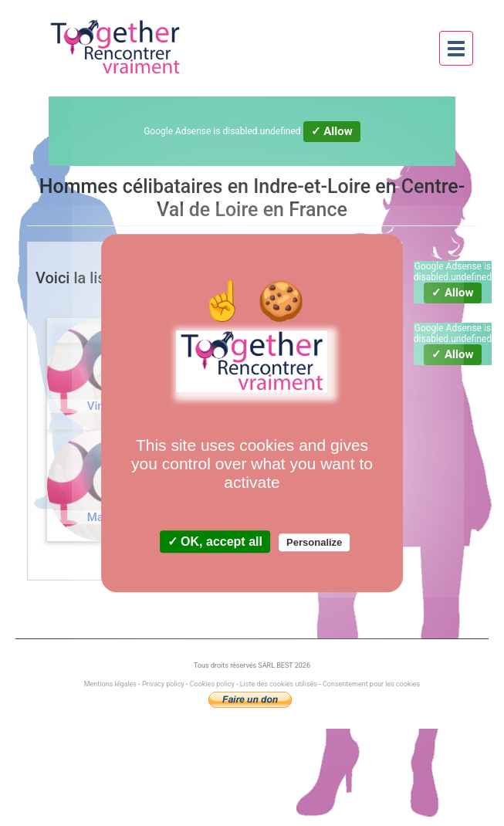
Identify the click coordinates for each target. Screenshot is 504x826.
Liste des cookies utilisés (279, 684)
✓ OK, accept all (215, 542)
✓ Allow (332, 131)
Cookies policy (212, 684)
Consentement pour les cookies (371, 684)
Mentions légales (111, 684)
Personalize (314, 542)
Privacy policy (163, 684)
